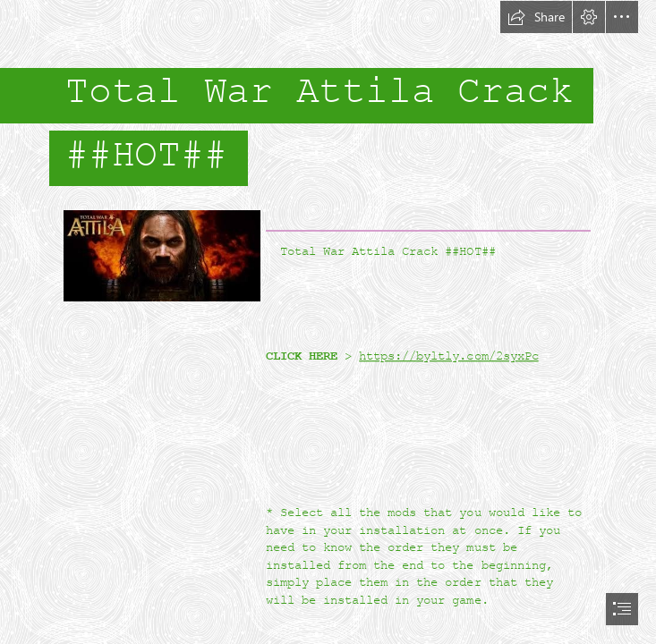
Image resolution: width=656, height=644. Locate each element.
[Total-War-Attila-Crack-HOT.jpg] (161, 255)
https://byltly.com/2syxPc (448, 356)
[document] (328, 322)
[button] (536, 17)
